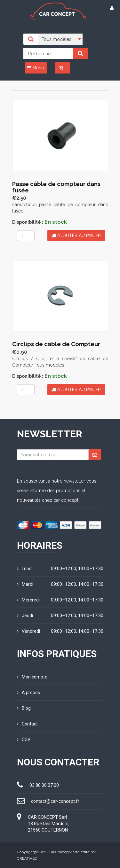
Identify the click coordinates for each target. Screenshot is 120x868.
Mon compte (32, 677)
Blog (24, 708)
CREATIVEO (27, 858)
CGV (24, 740)
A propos (28, 693)
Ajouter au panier (76, 236)
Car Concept (59, 852)
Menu (36, 68)
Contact (27, 724)
